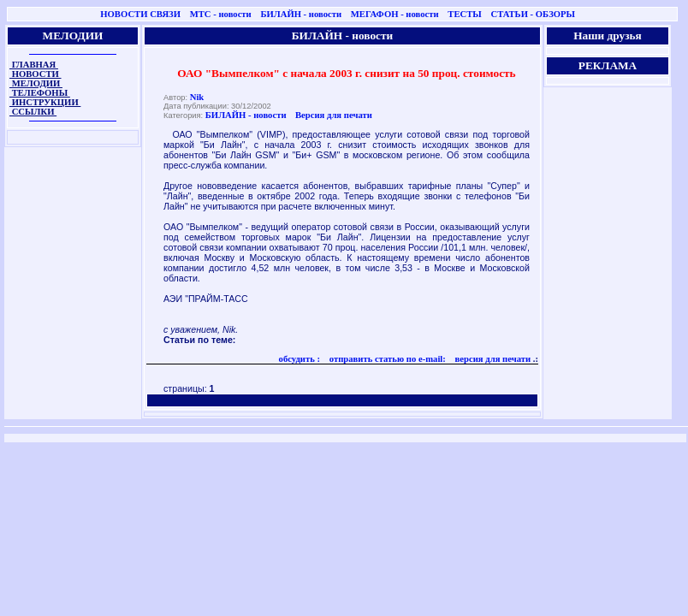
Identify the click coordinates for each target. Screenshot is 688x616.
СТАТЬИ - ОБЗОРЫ (533, 14)
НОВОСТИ (36, 74)
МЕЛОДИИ (36, 83)
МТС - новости (221, 14)
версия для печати (492, 359)
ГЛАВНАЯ (34, 65)
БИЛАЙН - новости (301, 14)
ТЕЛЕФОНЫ (40, 93)
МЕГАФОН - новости (395, 14)
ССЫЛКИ (33, 112)
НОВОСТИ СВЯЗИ (140, 14)
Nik (197, 97)
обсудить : (300, 359)
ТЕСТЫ (464, 14)
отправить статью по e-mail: (386, 359)
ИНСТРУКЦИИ (45, 102)
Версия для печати (334, 115)
